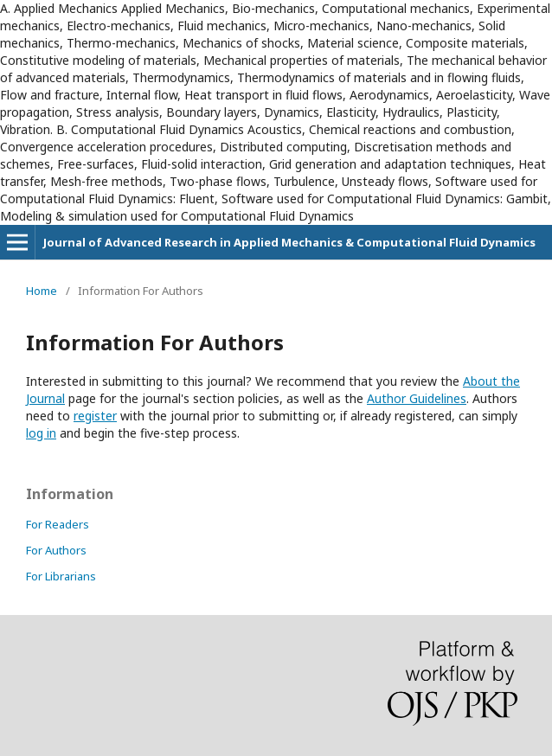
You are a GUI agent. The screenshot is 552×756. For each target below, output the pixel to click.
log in (41, 433)
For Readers (58, 524)
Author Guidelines (417, 398)
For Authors (56, 550)
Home (42, 291)
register (95, 416)
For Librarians (61, 576)
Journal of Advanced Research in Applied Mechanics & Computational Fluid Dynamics (289, 242)
